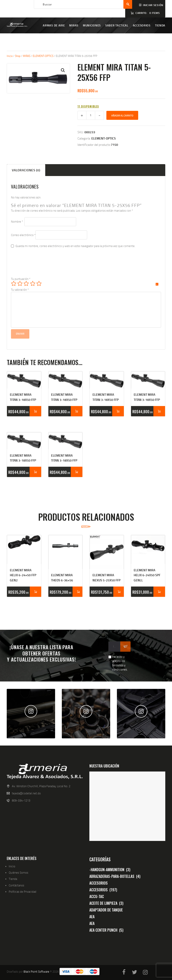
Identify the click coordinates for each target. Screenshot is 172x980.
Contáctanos (16, 885)
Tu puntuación (21, 279)
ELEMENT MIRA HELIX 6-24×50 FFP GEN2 (23, 575)
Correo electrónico (23, 235)
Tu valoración (20, 290)
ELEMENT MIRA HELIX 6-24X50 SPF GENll (147, 575)
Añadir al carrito (122, 116)
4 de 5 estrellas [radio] (33, 284)
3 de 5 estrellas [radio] (26, 284)
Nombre (17, 221)
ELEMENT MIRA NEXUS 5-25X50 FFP (106, 577)
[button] (63, 70)
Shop (18, 56)
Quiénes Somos (18, 873)
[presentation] (45, 266)
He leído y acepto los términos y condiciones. (120, 663)
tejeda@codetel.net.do (26, 793)
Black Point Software (36, 971)
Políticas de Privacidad (23, 892)
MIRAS (27, 56)
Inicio (10, 56)
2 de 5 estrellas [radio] (20, 284)
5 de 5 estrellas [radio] (39, 284)
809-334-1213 (21, 800)
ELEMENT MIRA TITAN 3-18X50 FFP (23, 397)
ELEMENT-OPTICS (43, 56)
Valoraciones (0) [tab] (26, 170)
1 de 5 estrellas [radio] (14, 284)
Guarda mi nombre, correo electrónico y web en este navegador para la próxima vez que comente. (75, 246)
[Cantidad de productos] (91, 115)
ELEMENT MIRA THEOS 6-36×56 (62, 577)
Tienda (13, 879)
